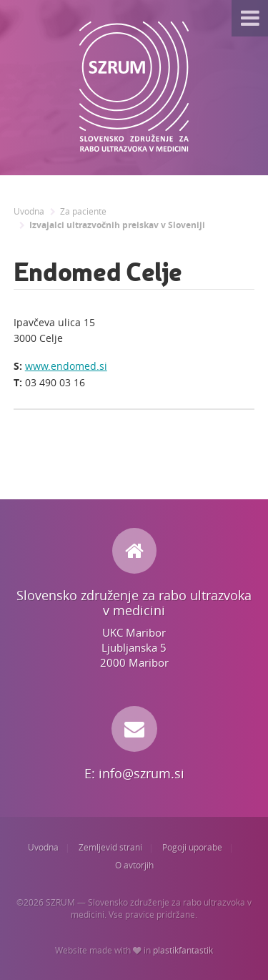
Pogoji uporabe (192, 847)
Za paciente (83, 211)
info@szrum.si (142, 773)
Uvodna (29, 211)
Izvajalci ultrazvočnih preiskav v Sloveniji (117, 225)
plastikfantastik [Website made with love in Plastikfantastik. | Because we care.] (183, 950)
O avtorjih (134, 865)
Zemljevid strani (110, 847)
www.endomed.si (66, 366)
